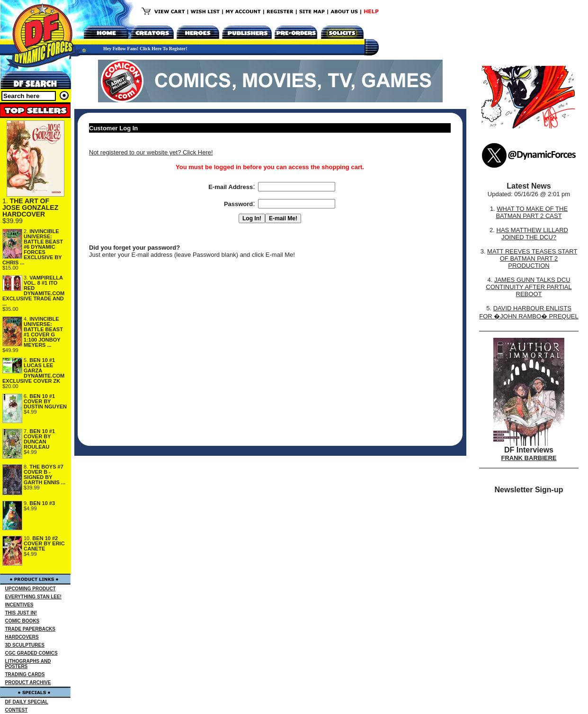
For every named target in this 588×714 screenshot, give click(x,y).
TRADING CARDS (25, 674)
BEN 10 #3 (42, 503)
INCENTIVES (19, 605)
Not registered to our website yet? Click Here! (151, 152)
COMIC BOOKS (22, 621)
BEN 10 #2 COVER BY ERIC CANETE (44, 543)
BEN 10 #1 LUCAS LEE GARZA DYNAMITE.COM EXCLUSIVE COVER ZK (33, 371)
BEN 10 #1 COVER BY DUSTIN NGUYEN (45, 401)
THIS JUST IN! (21, 613)
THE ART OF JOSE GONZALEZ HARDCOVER (30, 208)
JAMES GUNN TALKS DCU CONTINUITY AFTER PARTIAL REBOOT (529, 287)
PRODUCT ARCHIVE (28, 682)
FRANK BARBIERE (529, 458)
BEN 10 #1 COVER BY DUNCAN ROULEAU (39, 439)
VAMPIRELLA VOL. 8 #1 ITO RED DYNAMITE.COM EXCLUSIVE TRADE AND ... (33, 291)
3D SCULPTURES (25, 645)
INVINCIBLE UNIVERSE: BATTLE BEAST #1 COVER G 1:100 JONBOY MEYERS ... (43, 332)
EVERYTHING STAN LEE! (33, 597)
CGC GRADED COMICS (31, 653)
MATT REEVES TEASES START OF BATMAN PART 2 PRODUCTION (532, 258)
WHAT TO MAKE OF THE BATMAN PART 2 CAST (532, 212)
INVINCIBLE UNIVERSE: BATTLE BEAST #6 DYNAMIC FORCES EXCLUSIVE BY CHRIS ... (33, 247)
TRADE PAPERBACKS (31, 629)
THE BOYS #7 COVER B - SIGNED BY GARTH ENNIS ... (45, 474)
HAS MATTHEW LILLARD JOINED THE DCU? (532, 234)
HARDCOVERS (22, 637)
